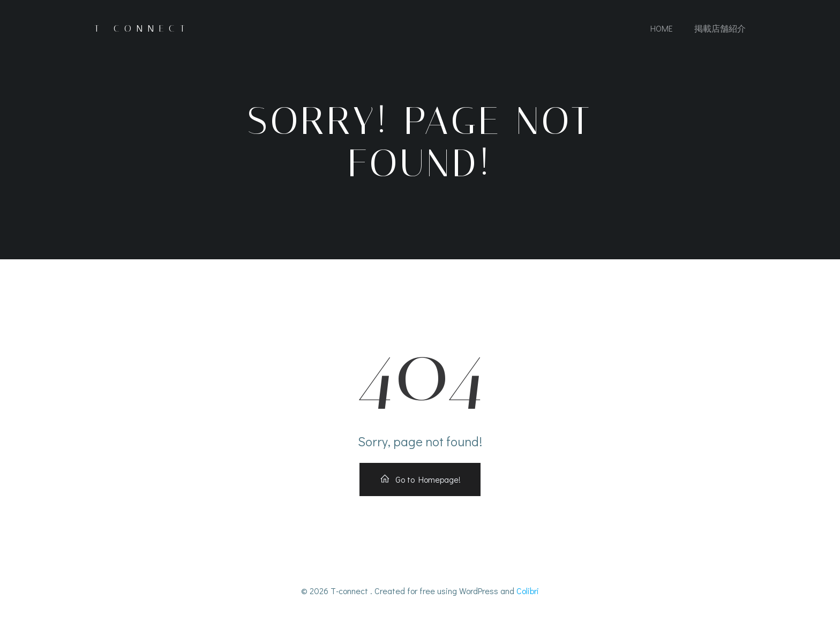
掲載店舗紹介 (720, 28)
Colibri (528, 591)
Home (662, 28)
